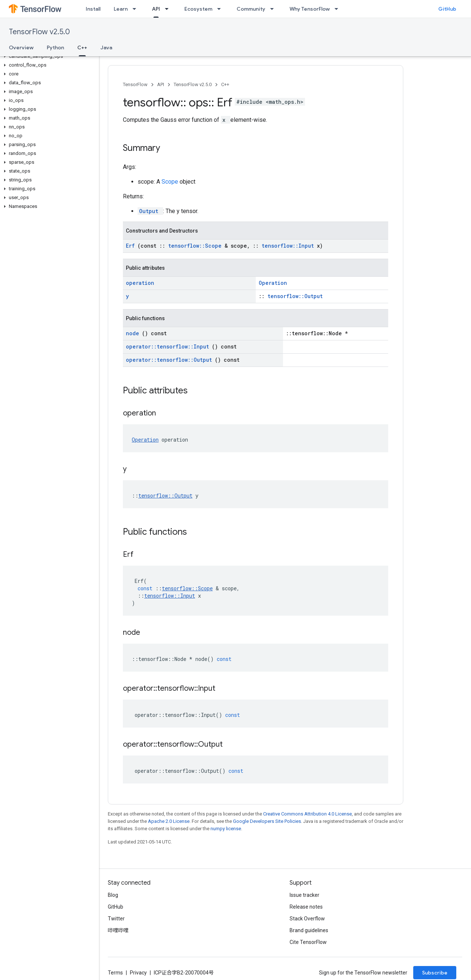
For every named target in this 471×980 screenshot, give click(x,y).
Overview (21, 47)
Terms (115, 973)
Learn (121, 9)
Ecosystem (198, 9)
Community (251, 9)
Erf (132, 246)
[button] (48, 56)
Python (55, 47)
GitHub (447, 9)
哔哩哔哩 (118, 930)
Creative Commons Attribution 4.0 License (307, 814)
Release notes (306, 907)
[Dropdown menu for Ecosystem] (221, 9)
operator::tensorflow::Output (170, 360)
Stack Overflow (307, 919)
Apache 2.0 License (169, 821)
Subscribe (435, 973)
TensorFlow (135, 84)
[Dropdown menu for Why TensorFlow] (339, 9)
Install (93, 9)
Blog (113, 895)
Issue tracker (304, 895)
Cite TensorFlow (308, 942)
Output (150, 211)
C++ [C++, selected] (82, 47)
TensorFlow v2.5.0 (39, 32)
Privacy (138, 973)
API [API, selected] (156, 9)
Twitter (116, 919)
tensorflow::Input (289, 246)
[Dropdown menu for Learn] (137, 9)
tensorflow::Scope (196, 246)
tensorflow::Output (295, 296)
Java (106, 47)
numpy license (226, 829)
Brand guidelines (309, 930)
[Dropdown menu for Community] (274, 9)
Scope (171, 182)
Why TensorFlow (310, 9)
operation (140, 283)
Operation (273, 283)
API (161, 84)
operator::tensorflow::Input (169, 346)
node (134, 333)
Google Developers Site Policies (267, 821)
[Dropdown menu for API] (169, 9)
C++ (225, 84)
